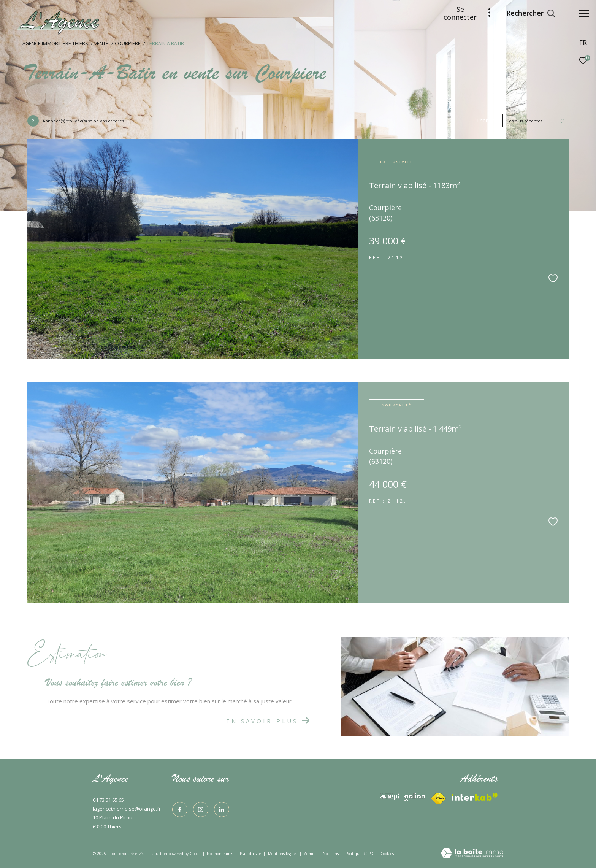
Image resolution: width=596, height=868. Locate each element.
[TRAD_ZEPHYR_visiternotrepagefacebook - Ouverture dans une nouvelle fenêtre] (180, 809)
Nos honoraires (220, 854)
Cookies (387, 854)
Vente (101, 44)
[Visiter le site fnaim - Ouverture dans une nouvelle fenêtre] (475, 797)
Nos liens (331, 854)
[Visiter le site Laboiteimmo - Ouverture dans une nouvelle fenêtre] (472, 854)
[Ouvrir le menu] (584, 13)
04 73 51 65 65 (108, 800)
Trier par (487, 121)
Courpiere (128, 44)
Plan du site (251, 854)
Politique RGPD (360, 854)
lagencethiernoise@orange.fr (127, 809)
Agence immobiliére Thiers (55, 44)
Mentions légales (283, 854)
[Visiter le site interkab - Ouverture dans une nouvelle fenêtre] (389, 796)
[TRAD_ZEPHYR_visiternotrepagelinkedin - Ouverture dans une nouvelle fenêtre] (222, 809)
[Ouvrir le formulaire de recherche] (527, 13)
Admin (311, 854)
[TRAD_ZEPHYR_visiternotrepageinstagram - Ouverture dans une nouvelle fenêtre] (201, 809)
